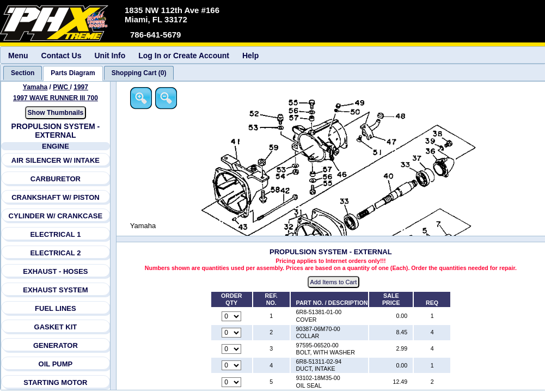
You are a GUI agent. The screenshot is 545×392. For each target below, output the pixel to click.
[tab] (23, 73)
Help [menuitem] (250, 56)
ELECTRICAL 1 (56, 234)
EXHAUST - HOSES (55, 271)
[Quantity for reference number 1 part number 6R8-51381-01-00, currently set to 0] (232, 316)
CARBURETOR (56, 179)
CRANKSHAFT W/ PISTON (56, 197)
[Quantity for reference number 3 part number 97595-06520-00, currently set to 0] (232, 350)
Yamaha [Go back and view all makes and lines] (35, 87)
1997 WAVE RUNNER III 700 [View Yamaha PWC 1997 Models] (56, 98)
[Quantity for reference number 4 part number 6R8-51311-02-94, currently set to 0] (232, 366)
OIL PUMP (56, 364)
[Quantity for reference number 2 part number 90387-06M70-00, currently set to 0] (232, 333)
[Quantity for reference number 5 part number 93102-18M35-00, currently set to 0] (232, 382)
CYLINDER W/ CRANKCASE (56, 216)
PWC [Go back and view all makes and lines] (61, 87)
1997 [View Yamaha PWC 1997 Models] (81, 87)
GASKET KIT (56, 327)
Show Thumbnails (56, 113)
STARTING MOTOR (55, 382)
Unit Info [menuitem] (110, 56)
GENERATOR (56, 345)
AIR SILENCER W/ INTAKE (56, 160)
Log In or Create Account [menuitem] (184, 56)
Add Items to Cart (334, 283)
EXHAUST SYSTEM (55, 290)
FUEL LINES (56, 308)
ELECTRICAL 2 (56, 253)
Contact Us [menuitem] (62, 56)
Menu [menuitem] (18, 56)
